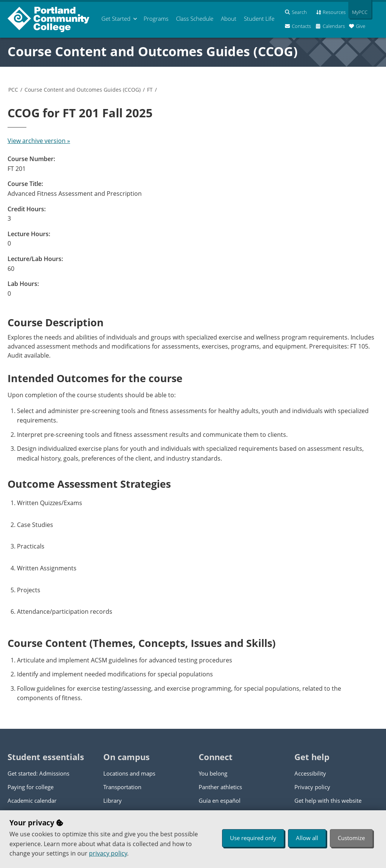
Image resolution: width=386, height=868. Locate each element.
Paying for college (31, 787)
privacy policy (108, 853)
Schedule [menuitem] (195, 18)
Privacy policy (312, 787)
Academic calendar (32, 800)
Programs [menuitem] (156, 18)
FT (150, 90)
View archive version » (39, 141)
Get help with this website (328, 800)
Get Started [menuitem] (116, 18)
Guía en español (220, 800)
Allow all (307, 838)
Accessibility (310, 773)
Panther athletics (220, 787)
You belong (213, 773)
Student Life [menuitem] (259, 18)
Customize (351, 838)
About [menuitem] (229, 18)
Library (113, 800)
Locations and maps (129, 773)
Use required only (253, 838)
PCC (13, 90)
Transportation (122, 787)
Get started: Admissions (38, 773)
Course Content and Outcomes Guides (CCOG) (153, 51)
